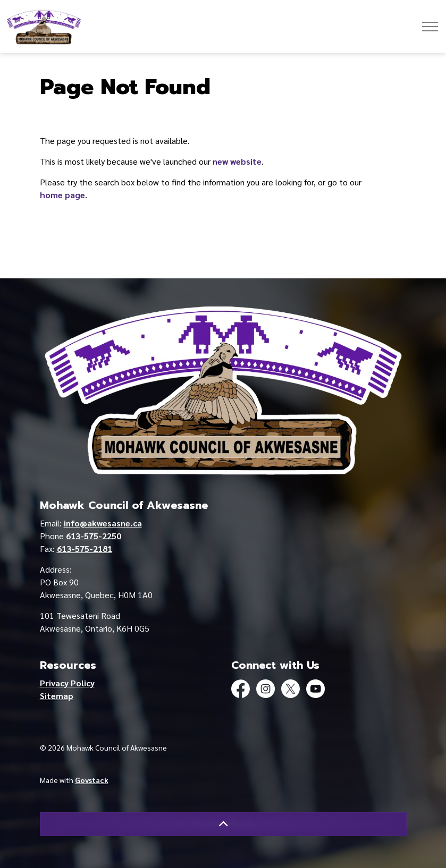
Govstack (92, 780)
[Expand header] (430, 27)
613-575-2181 (85, 548)
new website (237, 161)
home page (62, 195)
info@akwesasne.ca (103, 523)
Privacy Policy (67, 683)
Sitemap (57, 696)
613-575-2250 (94, 536)
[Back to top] (223, 824)
